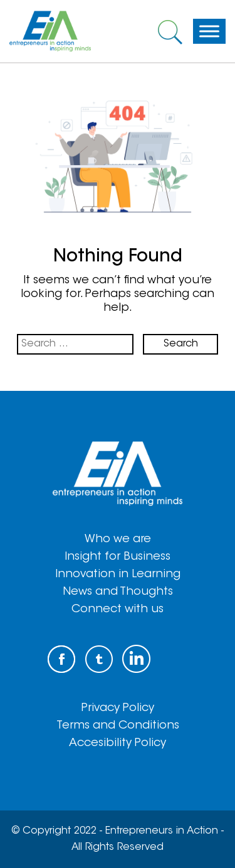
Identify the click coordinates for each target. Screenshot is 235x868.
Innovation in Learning (118, 575)
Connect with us (118, 610)
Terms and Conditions (118, 726)
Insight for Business (118, 557)
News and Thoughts (118, 592)
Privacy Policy (118, 709)
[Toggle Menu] (209, 31)
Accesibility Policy (118, 744)
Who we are (118, 540)
